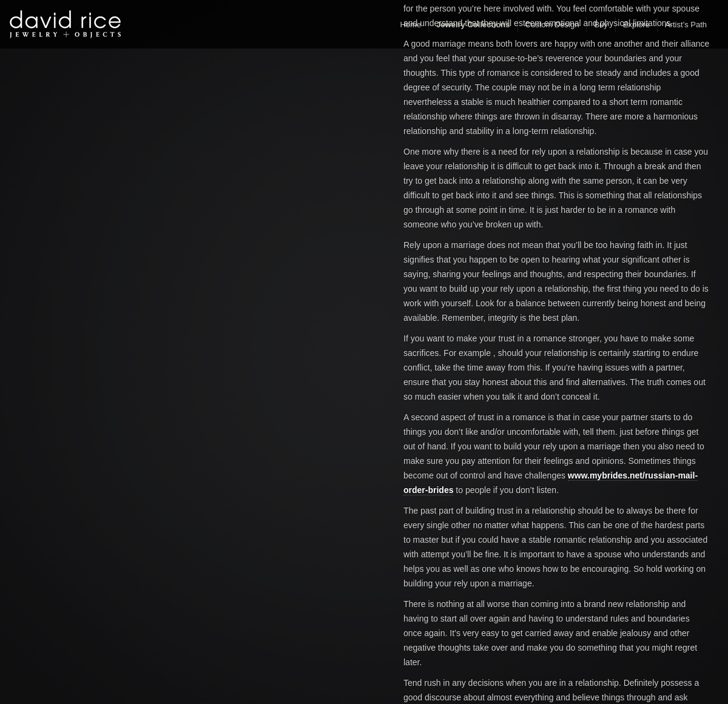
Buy (601, 25)
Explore (636, 25)
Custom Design (552, 25)
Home (410, 25)
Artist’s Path (686, 25)
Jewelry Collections (473, 25)
